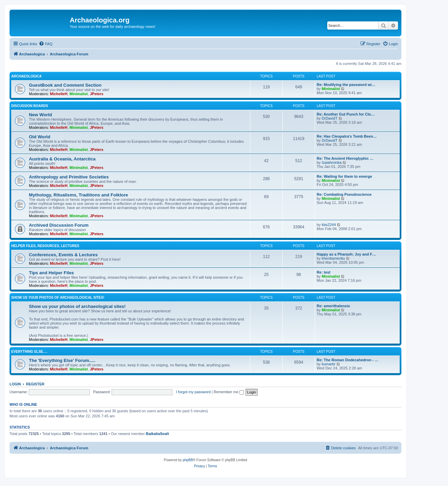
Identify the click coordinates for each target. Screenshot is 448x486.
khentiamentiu (334, 258)
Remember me (229, 392)
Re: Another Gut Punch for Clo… (346, 114)
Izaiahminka (332, 162)
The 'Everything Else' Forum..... (62, 360)
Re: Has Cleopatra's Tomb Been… (347, 136)
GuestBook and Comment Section (65, 85)
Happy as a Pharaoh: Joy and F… (346, 254)
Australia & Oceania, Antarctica (62, 159)
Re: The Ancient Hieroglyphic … (345, 158)
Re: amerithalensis (333, 306)
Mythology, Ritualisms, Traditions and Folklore (78, 195)
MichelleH (59, 94)
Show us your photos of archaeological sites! (58, 298)
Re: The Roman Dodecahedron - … (348, 360)
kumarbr (329, 364)
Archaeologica (26, 76)
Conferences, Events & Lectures (63, 255)
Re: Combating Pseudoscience (344, 194)
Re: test (323, 272)
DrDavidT (330, 118)
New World (40, 115)
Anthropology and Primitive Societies (69, 177)
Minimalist (79, 94)
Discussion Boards (30, 106)
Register (35, 384)
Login (15, 384)
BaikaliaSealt (157, 434)
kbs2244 (329, 225)
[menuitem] (46, 44)
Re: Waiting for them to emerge (344, 176)
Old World (40, 137)
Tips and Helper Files (51, 273)
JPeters (97, 94)
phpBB (188, 460)
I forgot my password (193, 392)
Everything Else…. (29, 352)
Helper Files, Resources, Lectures (45, 246)
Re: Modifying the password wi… (346, 85)
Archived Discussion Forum (59, 225)
